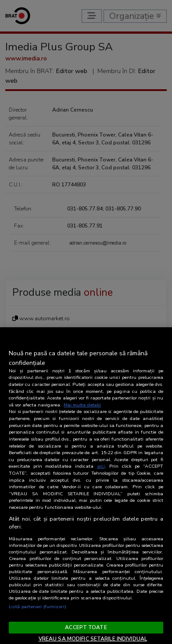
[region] (86, 486)
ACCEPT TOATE (86, 627)
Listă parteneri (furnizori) (38, 607)
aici (101, 466)
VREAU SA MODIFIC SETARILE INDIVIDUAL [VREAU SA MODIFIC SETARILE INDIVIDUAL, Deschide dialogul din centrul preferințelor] (93, 639)
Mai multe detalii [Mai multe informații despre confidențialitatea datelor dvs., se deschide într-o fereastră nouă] (82, 405)
